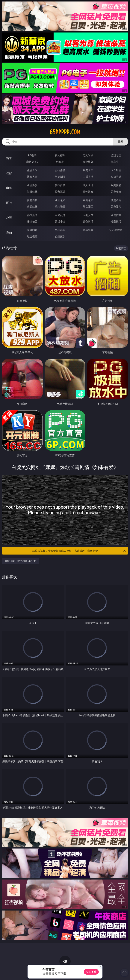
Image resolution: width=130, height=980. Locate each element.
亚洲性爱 (32, 185)
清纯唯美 (60, 206)
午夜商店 (60, 230)
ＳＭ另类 (116, 177)
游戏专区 (116, 155)
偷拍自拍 (60, 185)
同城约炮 (32, 230)
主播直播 (88, 177)
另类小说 (60, 221)
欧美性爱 (116, 185)
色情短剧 (60, 236)
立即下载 (91, 972)
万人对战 (88, 155)
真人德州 (60, 155)
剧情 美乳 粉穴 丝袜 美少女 (20, 561)
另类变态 (116, 192)
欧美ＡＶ (88, 170)
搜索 (121, 141)
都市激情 (32, 215)
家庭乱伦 (60, 215)
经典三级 (60, 192)
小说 (9, 218)
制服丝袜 (32, 192)
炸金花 (60, 162)
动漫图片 (116, 200)
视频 (9, 173)
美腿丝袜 (32, 206)
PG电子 (32, 155)
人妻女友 (88, 215)
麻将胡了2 (32, 162)
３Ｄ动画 (116, 170)
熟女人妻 (32, 177)
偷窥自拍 (32, 200)
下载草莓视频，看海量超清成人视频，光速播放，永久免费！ (78, 551)
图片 (9, 203)
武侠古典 (116, 215)
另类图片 (116, 206)
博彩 (9, 158)
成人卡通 (88, 185)
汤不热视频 (116, 230)
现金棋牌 (88, 162)
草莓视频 (88, 230)
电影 (9, 188)
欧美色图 (88, 200)
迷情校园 (32, 221)
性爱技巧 (116, 221)
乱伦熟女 (88, 192)
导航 (9, 233)
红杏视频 (32, 236)
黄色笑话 (88, 221)
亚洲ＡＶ (32, 170)
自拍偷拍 (60, 170)
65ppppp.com (65, 132)
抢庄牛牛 (116, 162)
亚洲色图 (60, 200)
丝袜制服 (60, 177)
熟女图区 (88, 206)
